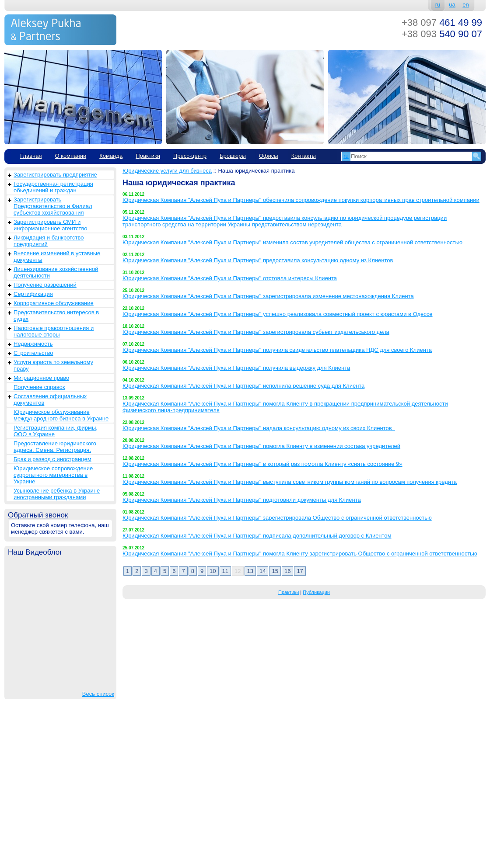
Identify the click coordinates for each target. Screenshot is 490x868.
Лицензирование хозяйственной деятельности (56, 272)
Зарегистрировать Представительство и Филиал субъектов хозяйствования (53, 206)
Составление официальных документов (50, 399)
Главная (31, 156)
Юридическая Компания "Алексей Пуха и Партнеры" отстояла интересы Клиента (230, 278)
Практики (148, 156)
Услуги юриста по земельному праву (53, 365)
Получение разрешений (45, 285)
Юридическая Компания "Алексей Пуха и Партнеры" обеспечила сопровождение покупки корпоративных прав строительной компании (301, 200)
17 (300, 571)
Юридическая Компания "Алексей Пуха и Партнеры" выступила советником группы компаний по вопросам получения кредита (290, 482)
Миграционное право (41, 378)
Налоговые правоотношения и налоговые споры (54, 331)
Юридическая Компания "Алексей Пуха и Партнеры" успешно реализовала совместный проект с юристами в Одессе (278, 314)
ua (452, 5)
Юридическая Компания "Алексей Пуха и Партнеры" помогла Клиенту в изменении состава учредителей (261, 446)
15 (275, 571)
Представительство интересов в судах (56, 316)
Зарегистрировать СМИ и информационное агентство (50, 225)
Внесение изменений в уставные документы (57, 257)
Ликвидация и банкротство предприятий (49, 241)
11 (225, 571)
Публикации (316, 592)
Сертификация (33, 294)
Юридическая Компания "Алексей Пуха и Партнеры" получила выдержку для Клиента (236, 368)
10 (213, 571)
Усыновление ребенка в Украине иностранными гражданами (57, 494)
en (465, 5)
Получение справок (39, 387)
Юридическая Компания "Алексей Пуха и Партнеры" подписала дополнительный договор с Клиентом (257, 536)
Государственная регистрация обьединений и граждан (53, 187)
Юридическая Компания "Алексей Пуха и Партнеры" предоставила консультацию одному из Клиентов (258, 260)
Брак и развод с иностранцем (52, 459)
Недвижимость (33, 344)
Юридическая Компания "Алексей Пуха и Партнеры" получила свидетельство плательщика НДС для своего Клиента (277, 350)
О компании (70, 156)
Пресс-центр (190, 156)
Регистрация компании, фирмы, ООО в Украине (56, 431)
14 (262, 571)
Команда (111, 156)
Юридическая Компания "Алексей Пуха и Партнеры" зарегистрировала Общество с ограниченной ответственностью (277, 518)
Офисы (269, 156)
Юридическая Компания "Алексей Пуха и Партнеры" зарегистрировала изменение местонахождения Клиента (268, 296)
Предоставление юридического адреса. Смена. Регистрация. (55, 447)
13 (250, 571)
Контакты (304, 156)
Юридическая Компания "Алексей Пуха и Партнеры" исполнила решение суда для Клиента (243, 386)
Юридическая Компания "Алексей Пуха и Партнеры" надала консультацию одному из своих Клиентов (259, 428)
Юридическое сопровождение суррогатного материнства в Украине (53, 475)
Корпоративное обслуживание (54, 303)
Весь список (98, 694)
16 (287, 571)
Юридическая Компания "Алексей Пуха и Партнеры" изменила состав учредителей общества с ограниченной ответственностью (292, 242)
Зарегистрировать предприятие (55, 175)
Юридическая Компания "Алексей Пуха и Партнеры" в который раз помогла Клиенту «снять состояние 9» (262, 464)
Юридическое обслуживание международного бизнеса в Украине (61, 415)
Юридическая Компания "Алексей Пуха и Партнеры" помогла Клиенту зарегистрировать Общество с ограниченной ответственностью (300, 554)
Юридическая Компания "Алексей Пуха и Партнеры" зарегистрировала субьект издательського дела (256, 332)
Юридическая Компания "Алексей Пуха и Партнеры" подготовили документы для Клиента (242, 500)
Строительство (33, 353)
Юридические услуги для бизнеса (167, 171)
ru (438, 5)
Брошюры (233, 156)
